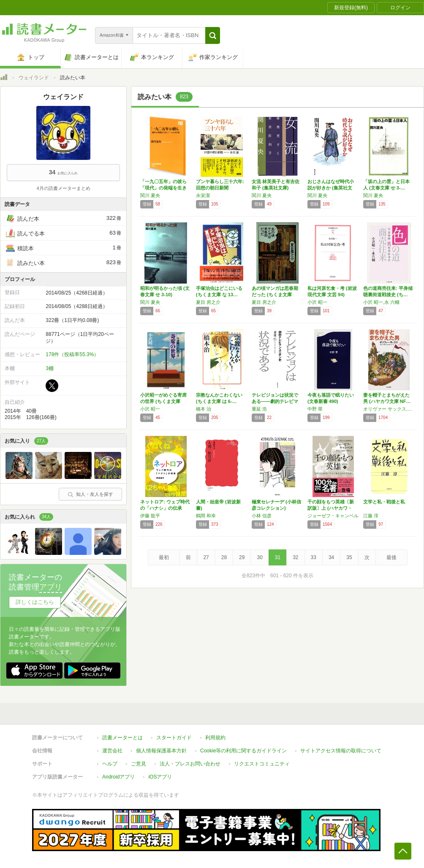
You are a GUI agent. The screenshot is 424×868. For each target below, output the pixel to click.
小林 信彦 (262, 516)
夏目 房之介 (208, 302)
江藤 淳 (371, 516)
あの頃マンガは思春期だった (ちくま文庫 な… (275, 295)
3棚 (50, 368)
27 (206, 557)
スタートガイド (174, 738)
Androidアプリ (118, 777)
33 (314, 557)
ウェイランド (34, 78)
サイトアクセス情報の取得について (341, 751)
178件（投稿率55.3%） (72, 354)
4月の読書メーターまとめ (63, 188)
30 (260, 557)
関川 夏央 (150, 195)
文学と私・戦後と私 (384, 502)
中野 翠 (315, 409)
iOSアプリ (160, 777)
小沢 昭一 (317, 302)
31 (278, 557)
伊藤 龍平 (150, 516)
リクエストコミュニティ (262, 764)
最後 (391, 557)
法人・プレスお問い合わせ (190, 764)
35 (349, 557)
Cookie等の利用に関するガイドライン (243, 751)
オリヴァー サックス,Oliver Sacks (389, 409)
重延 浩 (259, 409)
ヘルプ (110, 764)
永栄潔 (203, 195)
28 (224, 557)
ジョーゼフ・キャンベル (333, 516)
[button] (213, 35)
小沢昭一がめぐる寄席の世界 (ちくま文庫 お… (163, 401)
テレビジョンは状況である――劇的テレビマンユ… (275, 401)
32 (295, 557)
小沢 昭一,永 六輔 (381, 302)
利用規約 (215, 738)
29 (242, 557)
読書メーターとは (122, 738)
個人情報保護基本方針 (161, 751)
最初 (164, 557)
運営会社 (112, 751)
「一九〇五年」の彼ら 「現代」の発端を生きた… (163, 188)
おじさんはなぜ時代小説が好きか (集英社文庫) (331, 188)
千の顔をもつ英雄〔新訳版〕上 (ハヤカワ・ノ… (331, 508)
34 (331, 557)
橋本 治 (204, 409)
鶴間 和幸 (206, 516)
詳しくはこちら (35, 602)
